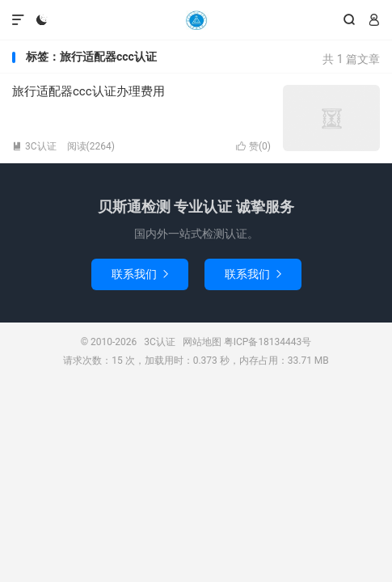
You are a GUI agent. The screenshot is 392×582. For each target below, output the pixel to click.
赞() (253, 146)
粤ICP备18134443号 (268, 342)
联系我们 (140, 274)
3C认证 (196, 20)
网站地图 (202, 342)
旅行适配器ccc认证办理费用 (89, 91)
